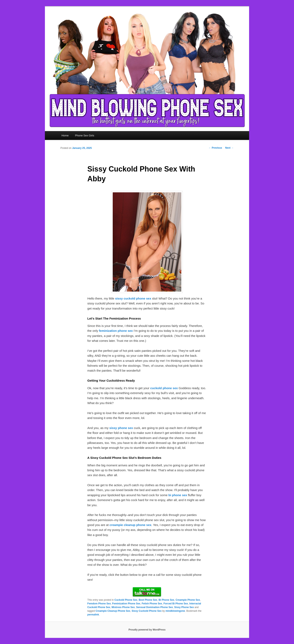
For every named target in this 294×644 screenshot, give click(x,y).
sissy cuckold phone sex (133, 298)
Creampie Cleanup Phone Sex (113, 611)
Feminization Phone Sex (126, 604)
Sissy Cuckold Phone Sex (147, 611)
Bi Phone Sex (166, 600)
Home (65, 135)
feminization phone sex (116, 331)
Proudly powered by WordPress (147, 630)
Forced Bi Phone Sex (176, 604)
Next (229, 148)
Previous (215, 148)
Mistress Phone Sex (123, 607)
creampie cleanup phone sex (130, 525)
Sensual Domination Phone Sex (155, 607)
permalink (93, 615)
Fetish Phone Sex (152, 604)
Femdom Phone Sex (99, 604)
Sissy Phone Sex (184, 607)
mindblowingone (175, 611)
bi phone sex (178, 495)
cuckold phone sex (164, 388)
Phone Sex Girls (85, 135)
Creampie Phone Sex (188, 600)
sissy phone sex (121, 428)
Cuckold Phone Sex (126, 600)
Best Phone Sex (148, 600)
